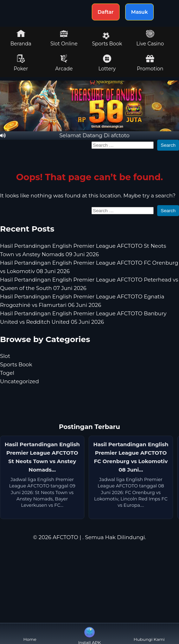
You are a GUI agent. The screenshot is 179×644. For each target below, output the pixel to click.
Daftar (106, 12)
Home (30, 634)
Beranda (21, 38)
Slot (5, 356)
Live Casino (150, 38)
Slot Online (64, 38)
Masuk (140, 12)
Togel (7, 373)
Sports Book (107, 39)
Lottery (107, 63)
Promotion (150, 63)
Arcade (64, 63)
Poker (21, 63)
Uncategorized (20, 381)
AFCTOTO (65, 537)
